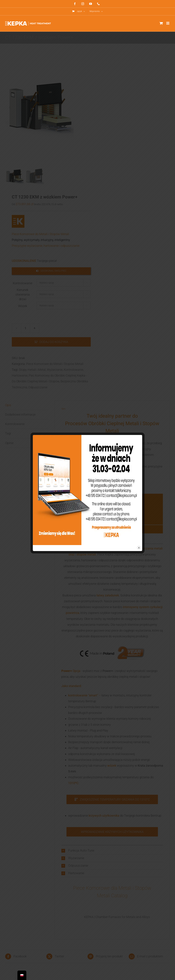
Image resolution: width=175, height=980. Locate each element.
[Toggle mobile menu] (168, 23)
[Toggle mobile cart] (161, 23)
